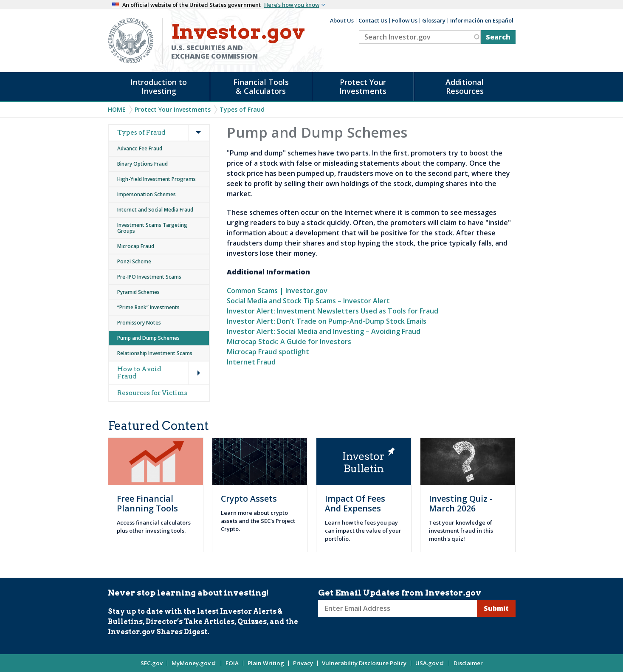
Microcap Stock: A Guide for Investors (289, 342)
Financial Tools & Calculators (261, 86)
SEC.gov (152, 663)
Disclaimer (468, 663)
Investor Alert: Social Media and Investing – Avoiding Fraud (324, 331)
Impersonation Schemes (147, 194)
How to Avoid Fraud (139, 373)
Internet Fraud (251, 362)
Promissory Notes (139, 323)
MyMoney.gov (194, 663)
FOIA (232, 663)
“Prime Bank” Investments (148, 307)
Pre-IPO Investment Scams (149, 277)
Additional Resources (465, 86)
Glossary (434, 20)
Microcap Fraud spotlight (268, 352)
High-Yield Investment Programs (156, 179)
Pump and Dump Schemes (148, 338)
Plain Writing (266, 663)
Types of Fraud (242, 109)
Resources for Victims (152, 393)
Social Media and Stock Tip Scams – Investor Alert (308, 301)
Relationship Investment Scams (155, 353)
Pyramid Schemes (138, 292)
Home (117, 109)
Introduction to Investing (159, 86)
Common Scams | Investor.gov (277, 291)
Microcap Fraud (136, 246)
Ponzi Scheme (134, 261)
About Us (342, 20)
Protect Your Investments (363, 86)
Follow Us (405, 20)
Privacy (303, 663)
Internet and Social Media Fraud (155, 210)
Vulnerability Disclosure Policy (364, 663)
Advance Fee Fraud (140, 148)
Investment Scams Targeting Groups (152, 228)
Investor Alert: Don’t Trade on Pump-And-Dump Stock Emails (327, 321)
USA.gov (430, 663)
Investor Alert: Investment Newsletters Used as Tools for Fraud (333, 311)
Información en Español (482, 20)
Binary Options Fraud (142, 164)
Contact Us (373, 20)
